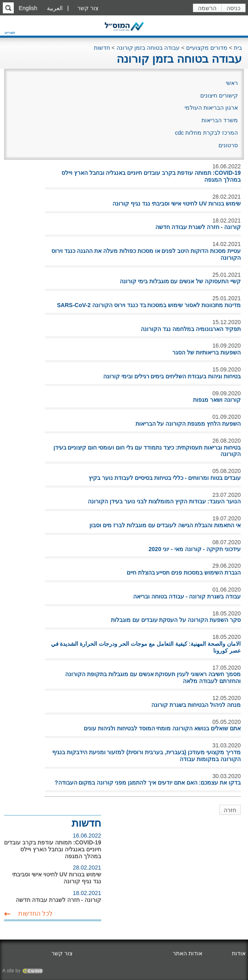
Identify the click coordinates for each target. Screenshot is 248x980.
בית (238, 48)
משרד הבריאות (220, 120)
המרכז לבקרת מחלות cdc (207, 133)
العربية (55, 8)
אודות (239, 953)
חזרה (230, 810)
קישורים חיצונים (219, 95)
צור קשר (88, 8)
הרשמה (207, 8)
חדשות (102, 48)
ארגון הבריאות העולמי (211, 108)
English (28, 8)
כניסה (233, 8)
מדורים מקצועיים (207, 48)
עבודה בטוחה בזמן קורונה (148, 48)
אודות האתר (188, 953)
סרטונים (228, 145)
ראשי (232, 83)
